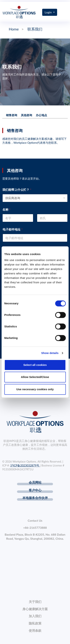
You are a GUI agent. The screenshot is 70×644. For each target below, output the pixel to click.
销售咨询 (12, 115)
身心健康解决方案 (35, 609)
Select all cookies (35, 365)
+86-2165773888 (35, 528)
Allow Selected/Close (35, 377)
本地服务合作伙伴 (35, 498)
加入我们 (35, 616)
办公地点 (41, 115)
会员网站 (35, 482)
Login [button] (49, 12)
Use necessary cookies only (35, 389)
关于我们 (35, 602)
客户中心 (35, 490)
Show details (50, 353)
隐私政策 (35, 623)
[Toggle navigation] (65, 12)
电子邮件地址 (13, 229)
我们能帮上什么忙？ (17, 190)
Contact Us (35, 520)
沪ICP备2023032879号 (25, 465)
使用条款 (35, 631)
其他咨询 (27, 115)
